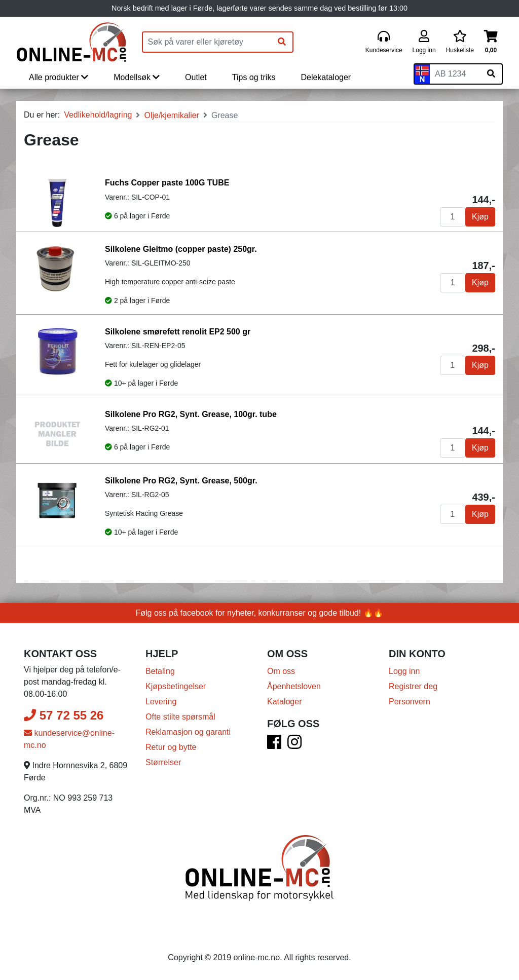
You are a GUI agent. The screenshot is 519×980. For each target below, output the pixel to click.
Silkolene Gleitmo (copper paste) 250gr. (181, 249)
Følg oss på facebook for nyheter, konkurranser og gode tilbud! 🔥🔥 (260, 613)
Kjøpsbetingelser (176, 686)
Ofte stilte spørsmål (180, 717)
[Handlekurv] (491, 42)
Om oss (281, 671)
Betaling (160, 671)
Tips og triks (254, 77)
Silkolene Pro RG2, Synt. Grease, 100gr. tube (191, 414)
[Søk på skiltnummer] (491, 74)
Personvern (410, 702)
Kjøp (480, 217)
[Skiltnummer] (455, 74)
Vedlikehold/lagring (98, 115)
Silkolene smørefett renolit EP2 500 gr (178, 332)
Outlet (196, 77)
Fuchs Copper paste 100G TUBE (167, 183)
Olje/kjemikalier (171, 115)
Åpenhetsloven (294, 686)
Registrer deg (413, 686)
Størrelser (163, 762)
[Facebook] (274, 745)
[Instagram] (294, 745)
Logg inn (404, 671)
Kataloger (285, 702)
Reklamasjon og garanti (188, 732)
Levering (161, 702)
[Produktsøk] (207, 42)
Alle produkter (59, 77)
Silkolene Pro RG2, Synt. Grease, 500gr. (181, 481)
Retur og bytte (171, 747)
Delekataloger (326, 77)
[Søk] (282, 42)
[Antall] (453, 217)
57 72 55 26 (64, 715)
